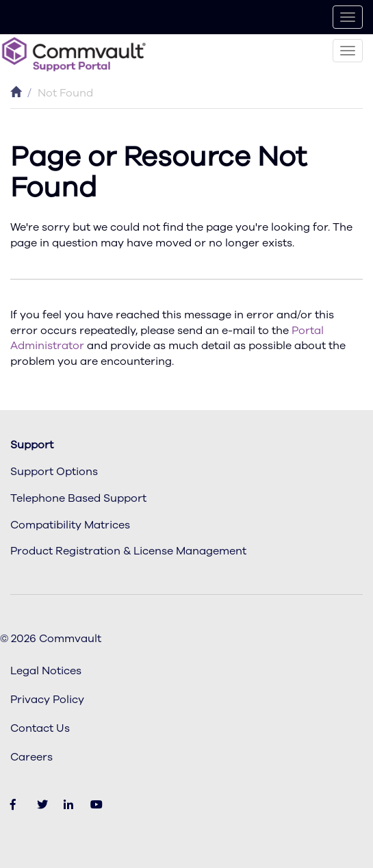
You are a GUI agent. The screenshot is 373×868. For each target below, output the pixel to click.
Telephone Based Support (78, 498)
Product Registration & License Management (128, 551)
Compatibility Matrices (70, 525)
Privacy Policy (47, 700)
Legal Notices (46, 671)
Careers (31, 757)
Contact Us (40, 728)
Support (32, 445)
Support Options (54, 472)
